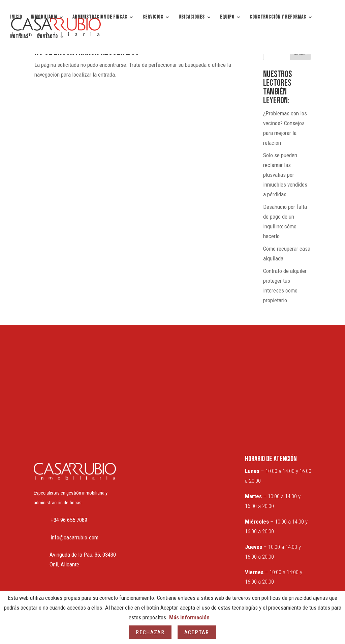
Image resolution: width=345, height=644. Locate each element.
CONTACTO (48, 37)
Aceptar (197, 632)
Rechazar (150, 632)
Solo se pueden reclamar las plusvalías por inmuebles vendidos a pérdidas (285, 175)
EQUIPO (227, 18)
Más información (189, 617)
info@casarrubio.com (74, 537)
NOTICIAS (19, 37)
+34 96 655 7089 (69, 520)
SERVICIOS (153, 18)
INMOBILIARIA (44, 18)
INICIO (16, 18)
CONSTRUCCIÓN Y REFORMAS (278, 18)
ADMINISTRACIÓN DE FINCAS (100, 18)
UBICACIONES (192, 18)
